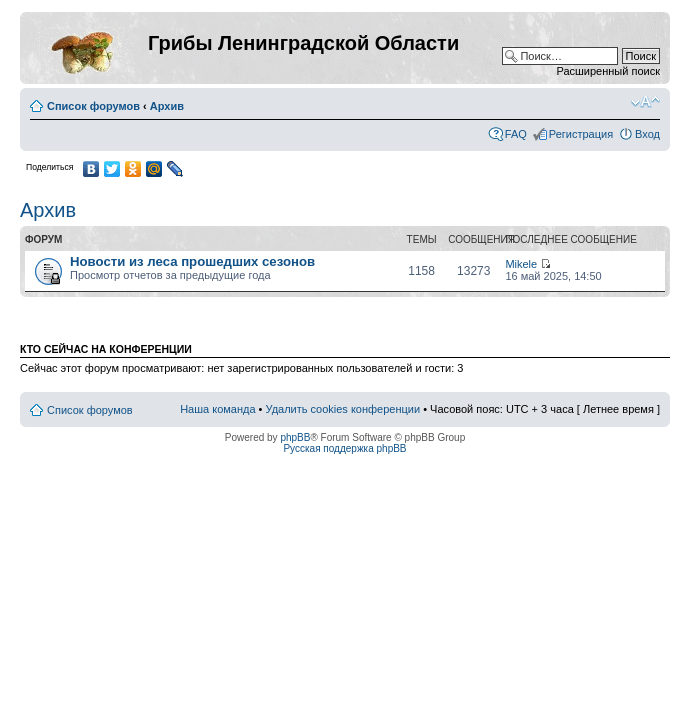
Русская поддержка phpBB (344, 448)
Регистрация (581, 134)
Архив (167, 106)
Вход (647, 134)
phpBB (295, 437)
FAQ (516, 134)
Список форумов (93, 106)
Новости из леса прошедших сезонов (192, 261)
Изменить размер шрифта (645, 102)
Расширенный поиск (608, 71)
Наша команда (217, 409)
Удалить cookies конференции (343, 409)
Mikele (521, 264)
